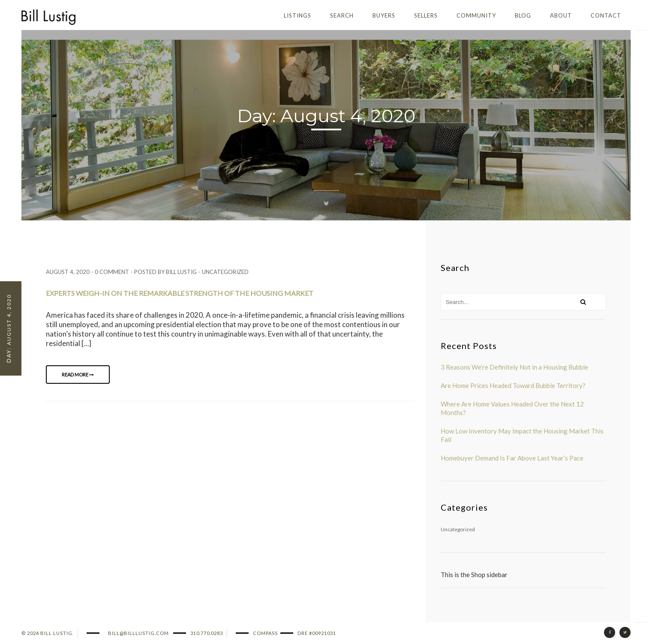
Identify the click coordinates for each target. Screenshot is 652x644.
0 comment (112, 272)
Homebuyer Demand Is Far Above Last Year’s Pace (512, 458)
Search (342, 15)
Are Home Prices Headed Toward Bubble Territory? (513, 385)
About (561, 15)
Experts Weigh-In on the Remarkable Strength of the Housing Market (180, 293)
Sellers (426, 15)
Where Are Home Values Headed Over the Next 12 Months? (512, 408)
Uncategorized (225, 272)
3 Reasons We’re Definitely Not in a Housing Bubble (514, 367)
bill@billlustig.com (138, 633)
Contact (606, 15)
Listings (297, 15)
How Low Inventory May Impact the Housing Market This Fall (522, 435)
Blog (523, 15)
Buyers (384, 15)
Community (476, 15)
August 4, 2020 (68, 272)
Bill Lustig (181, 272)
